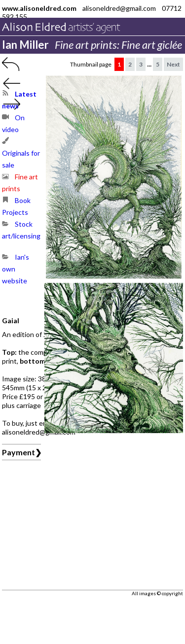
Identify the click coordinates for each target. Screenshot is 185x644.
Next (173, 64)
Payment (18, 452)
